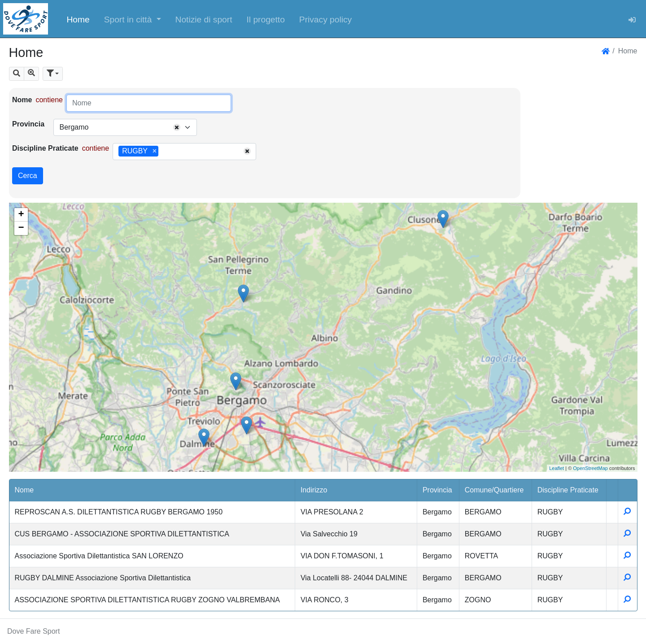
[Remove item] (155, 151)
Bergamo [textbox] (74, 127)
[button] (133, 19)
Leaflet (557, 468)
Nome (22, 100)
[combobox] (125, 127)
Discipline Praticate (45, 148)
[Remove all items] (177, 127)
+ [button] (21, 215)
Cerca (28, 176)
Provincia (28, 124)
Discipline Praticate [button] (568, 490)
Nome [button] (24, 490)
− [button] (21, 228)
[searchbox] (164, 152)
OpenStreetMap (590, 468)
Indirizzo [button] (314, 490)
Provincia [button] (437, 490)
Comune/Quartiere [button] (494, 490)
